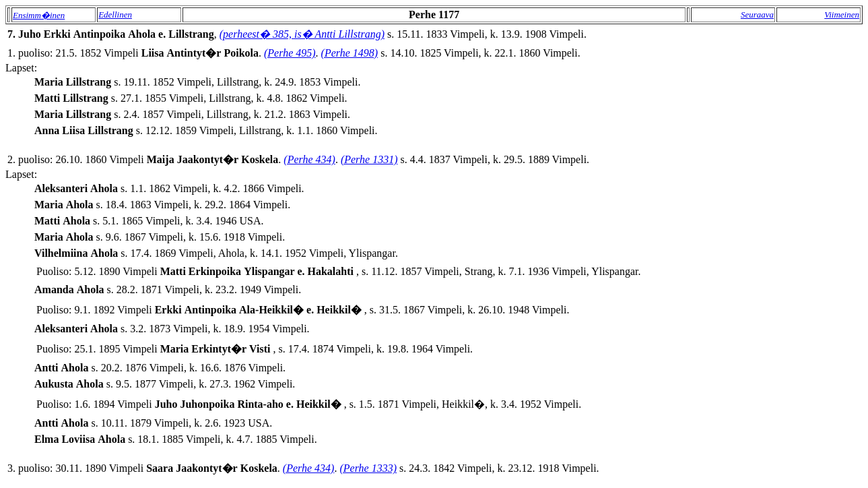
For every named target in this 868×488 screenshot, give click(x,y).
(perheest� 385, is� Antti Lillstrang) (302, 34)
